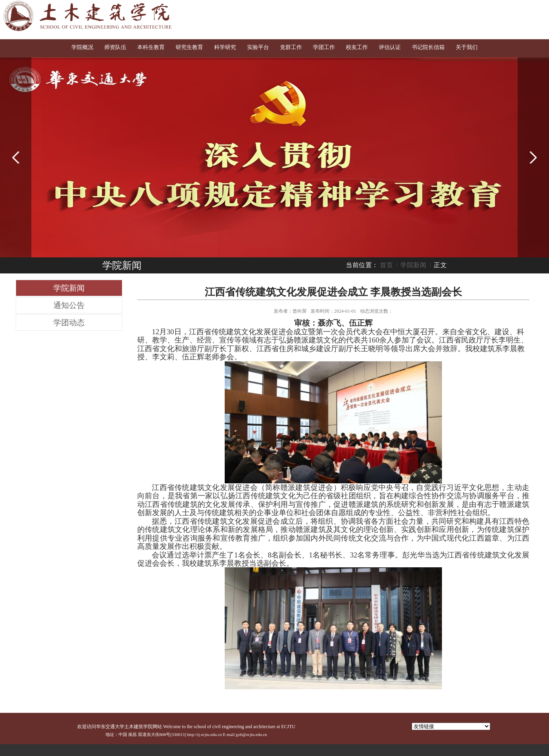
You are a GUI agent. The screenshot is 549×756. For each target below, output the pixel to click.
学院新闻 (413, 265)
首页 (386, 265)
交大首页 (481, 9)
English (509, 9)
